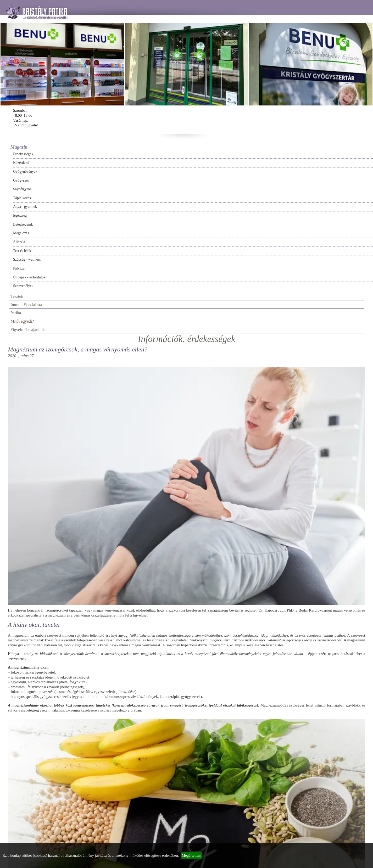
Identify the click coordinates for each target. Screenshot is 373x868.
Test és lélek (22, 251)
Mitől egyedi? (22, 321)
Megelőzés (21, 233)
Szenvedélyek (23, 286)
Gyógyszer (21, 180)
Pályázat (19, 268)
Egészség (20, 215)
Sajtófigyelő (22, 189)
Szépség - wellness (27, 259)
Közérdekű (21, 163)
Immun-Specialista (26, 305)
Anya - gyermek (25, 207)
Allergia (19, 242)
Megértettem (191, 855)
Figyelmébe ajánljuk (28, 330)
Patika (16, 313)
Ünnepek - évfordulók (29, 277)
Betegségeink (23, 224)
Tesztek (17, 296)
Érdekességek (23, 154)
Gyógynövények (25, 172)
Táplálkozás (22, 198)
